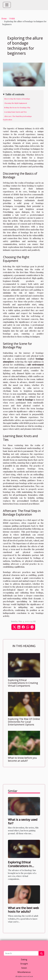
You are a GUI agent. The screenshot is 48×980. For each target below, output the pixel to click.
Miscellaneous (24, 972)
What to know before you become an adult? (22, 759)
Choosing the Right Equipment (16, 103)
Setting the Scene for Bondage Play (17, 107)
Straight (24, 964)
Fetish (12, 18)
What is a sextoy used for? (23, 821)
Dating (24, 960)
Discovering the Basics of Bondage (17, 99)
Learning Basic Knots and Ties (15, 112)
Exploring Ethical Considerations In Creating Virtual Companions (23, 683)
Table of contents (15, 94)
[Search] (21, 953)
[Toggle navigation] (7, 5)
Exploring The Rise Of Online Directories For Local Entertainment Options (24, 722)
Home (4, 18)
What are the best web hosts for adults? (23, 910)
